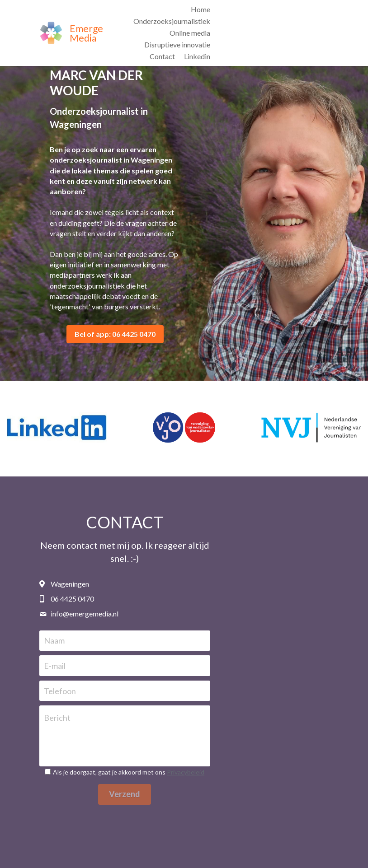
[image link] (51, 15)
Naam (102, 620)
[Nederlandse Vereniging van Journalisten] (311, 420)
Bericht (105, 697)
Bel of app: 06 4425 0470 (110, 324)
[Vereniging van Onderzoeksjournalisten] (184, 420)
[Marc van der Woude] (57, 420)
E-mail (102, 645)
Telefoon (107, 670)
